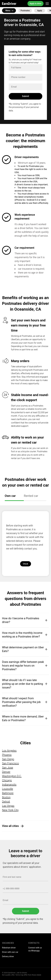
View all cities (10, 826)
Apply (40, 11)
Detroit (6, 802)
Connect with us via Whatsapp (35, 949)
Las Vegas (8, 806)
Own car (10, 496)
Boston (6, 797)
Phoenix (7, 755)
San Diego (8, 759)
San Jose (8, 768)
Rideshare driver (9, 948)
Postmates (25, 11)
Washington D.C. (12, 776)
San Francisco (10, 763)
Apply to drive (35, 4)
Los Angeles (9, 751)
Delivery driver (8, 956)
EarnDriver (9, 4)
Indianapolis (9, 785)
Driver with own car (10, 952)
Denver (6, 772)
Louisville (8, 789)
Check (26, 564)
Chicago (7, 780)
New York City (10, 810)
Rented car (31, 496)
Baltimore (8, 793)
